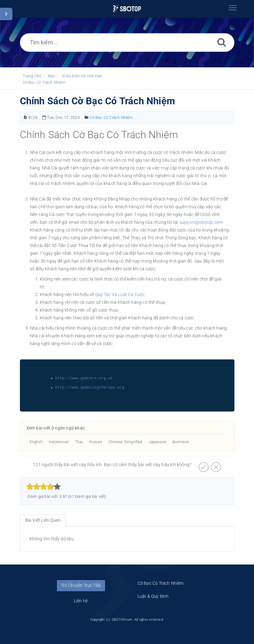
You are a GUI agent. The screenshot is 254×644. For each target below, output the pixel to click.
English (36, 442)
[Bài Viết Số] (25, 117)
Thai (79, 442)
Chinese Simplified (125, 442)
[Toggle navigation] (233, 8)
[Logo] (127, 9)
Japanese (158, 442)
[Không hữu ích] (215, 465)
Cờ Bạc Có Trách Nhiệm (44, 82)
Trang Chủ (32, 76)
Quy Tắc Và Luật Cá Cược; (120, 295)
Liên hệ (81, 601)
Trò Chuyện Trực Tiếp (81, 585)
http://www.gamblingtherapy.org (90, 387)
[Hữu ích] (203, 465)
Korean (96, 442)
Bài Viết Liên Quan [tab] (43, 520)
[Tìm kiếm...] (127, 43)
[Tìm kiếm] (222, 42)
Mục (52, 76)
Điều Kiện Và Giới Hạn (82, 76)
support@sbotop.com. (202, 222)
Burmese (181, 442)
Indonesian (59, 442)
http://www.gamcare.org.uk (84, 378)
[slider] (44, 487)
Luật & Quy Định (153, 596)
